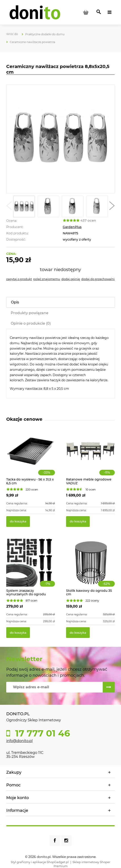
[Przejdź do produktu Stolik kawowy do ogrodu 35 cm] (90, 567)
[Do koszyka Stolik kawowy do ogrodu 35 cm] (78, 633)
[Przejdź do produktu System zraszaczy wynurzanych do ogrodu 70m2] (31, 567)
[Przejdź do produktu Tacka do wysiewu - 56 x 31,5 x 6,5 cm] (31, 456)
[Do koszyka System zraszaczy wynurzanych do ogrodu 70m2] (18, 633)
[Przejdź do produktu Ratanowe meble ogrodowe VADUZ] (90, 456)
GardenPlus (72, 227)
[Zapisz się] (109, 687)
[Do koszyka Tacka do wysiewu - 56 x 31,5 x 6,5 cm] (18, 522)
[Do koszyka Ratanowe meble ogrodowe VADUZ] (78, 522)
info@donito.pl (19, 741)
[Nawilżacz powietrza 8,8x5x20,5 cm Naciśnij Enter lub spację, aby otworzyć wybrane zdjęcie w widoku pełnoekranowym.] (60, 139)
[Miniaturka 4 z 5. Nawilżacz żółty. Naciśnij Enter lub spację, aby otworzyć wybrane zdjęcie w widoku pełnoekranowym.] (97, 207)
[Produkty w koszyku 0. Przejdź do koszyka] (86, 12)
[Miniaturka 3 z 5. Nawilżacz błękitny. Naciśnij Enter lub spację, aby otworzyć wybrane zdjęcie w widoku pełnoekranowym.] (73, 207)
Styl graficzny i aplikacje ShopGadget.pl (40, 862)
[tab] (60, 302)
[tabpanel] (60, 363)
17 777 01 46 (41, 733)
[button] (9, 207)
